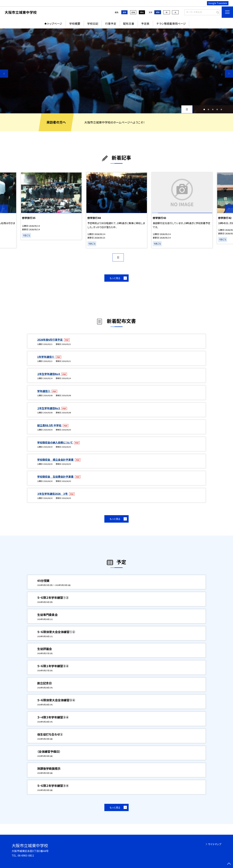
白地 (133, 12)
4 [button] (217, 109)
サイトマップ (215, 844)
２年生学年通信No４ (49, 374)
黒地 (142, 12)
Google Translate (218, 3)
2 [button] (208, 109)
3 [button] (213, 109)
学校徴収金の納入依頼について (55, 442)
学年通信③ (44, 391)
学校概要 (75, 24)
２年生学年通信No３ (49, 408)
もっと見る (115, 278)
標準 (158, 12)
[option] (116, 71)
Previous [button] (4, 74)
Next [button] (229, 74)
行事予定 (111, 24)
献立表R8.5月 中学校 (50, 425)
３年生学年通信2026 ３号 (53, 494)
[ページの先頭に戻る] (229, 864)
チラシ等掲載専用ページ (171, 24)
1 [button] (204, 109)
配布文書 (129, 24)
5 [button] (221, 109)
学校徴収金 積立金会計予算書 (56, 460)
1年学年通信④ (46, 357)
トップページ (55, 24)
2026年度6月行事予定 (50, 340)
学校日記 (93, 24)
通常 (124, 12)
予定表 (145, 24)
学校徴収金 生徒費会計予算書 (56, 477)
